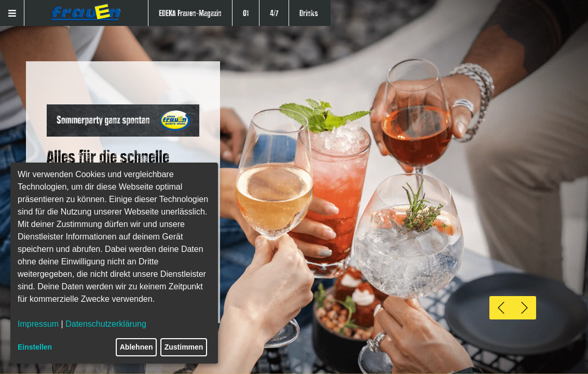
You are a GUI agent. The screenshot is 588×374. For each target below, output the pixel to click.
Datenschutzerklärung (106, 324)
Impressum (38, 324)
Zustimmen (184, 347)
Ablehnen (136, 347)
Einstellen (35, 347)
